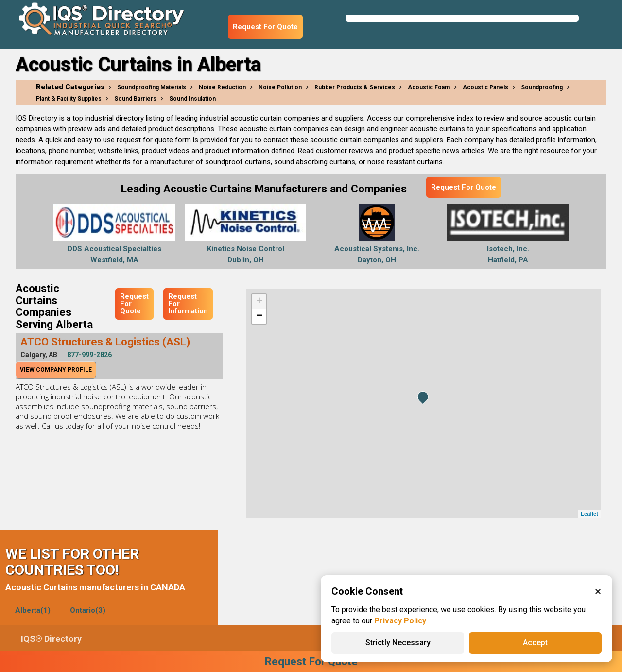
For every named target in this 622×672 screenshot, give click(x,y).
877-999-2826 (89, 355)
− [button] (259, 316)
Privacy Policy (400, 621)
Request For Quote (265, 27)
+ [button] (259, 302)
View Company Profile (56, 370)
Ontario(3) (88, 610)
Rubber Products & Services (355, 87)
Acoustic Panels (485, 87)
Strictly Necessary (398, 643)
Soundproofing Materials (152, 87)
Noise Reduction (222, 87)
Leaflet (589, 514)
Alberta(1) (33, 610)
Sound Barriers (135, 99)
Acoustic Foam (429, 87)
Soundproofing (542, 87)
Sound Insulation (192, 99)
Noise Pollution (280, 87)
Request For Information (188, 304)
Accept (535, 643)
